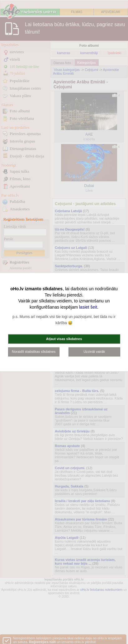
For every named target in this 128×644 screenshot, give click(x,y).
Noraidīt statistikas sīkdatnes (34, 352)
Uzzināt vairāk (94, 352)
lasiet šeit (88, 307)
